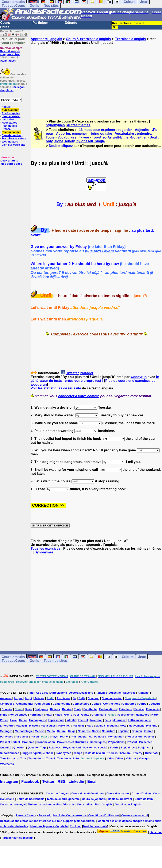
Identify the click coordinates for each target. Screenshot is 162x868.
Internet (83, 720)
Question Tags (37, 748)
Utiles (5, 27)
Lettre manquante (140, 720)
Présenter (146, 742)
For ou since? (18, 715)
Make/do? (64, 726)
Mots (123, 726)
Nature (61, 731)
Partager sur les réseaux (17, 838)
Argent (18, 698)
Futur (49, 715)
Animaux (6, 698)
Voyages (144, 758)
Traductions (36, 758)
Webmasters (10, 142)
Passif (35, 737)
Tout (23, 758)
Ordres (149, 731)
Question (19, 748)
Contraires (129, 704)
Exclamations (108, 709)
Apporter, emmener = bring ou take (84, 134)
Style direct (128, 748)
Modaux (112, 726)
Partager (87, 373)
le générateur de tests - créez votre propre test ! (95, 379)
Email (92, 782)
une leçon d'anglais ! (12, 89)
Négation (123, 731)
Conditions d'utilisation (104, 815)
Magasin (21, 726)
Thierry (138, 753)
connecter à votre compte (79, 396)
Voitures (131, 758)
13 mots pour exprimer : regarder (105, 130)
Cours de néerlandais (30, 799)
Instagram (9, 782)
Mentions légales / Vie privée (49, 826)
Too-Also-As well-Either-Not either (119, 137)
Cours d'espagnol (118, 793)
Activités (101, 693)
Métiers (40, 731)
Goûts (85, 715)
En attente (90, 709)
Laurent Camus (26, 815)
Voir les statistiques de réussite (56, 388)
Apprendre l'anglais (46, 39)
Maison (34, 726)
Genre (68, 715)
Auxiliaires (63, 698)
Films (4, 715)
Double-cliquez (61, 146)
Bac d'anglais (104, 804)
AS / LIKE (42, 693)
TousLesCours (13, 6)
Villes (120, 758)
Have (13, 720)
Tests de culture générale (63, 799)
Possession (134, 737)
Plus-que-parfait (81, 737)
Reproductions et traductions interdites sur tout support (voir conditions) (48, 821)
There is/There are (119, 753)
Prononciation (46, 742)
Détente (71, 23)
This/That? (151, 753)
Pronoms (28, 742)
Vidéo (110, 758)
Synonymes (55, 125)
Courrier (7, 709)
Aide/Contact (10, 110)
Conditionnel (25, 704)
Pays (55, 737)
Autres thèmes (79, 125)
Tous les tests (9, 758)
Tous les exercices (45, 548)
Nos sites (51, 6)
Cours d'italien (141, 793)
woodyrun (139, 377)
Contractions (112, 704)
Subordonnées (10, 753)
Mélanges (6, 731)
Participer (40, 23)
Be (75, 698)
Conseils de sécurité (135, 815)
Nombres (84, 731)
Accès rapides (11, 113)
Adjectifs (142, 130)
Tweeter (72, 373)
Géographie (126, 715)
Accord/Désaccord (81, 693)
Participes (7, 737)
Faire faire (126, 709)
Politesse (100, 737)
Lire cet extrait (11, 116)
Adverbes (129, 693)
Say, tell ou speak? (95, 748)
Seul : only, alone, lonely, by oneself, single (102, 139)
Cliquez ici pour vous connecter (13, 41)
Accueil (6, 107)
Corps (142, 704)
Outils (34, 6)
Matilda (100, 726)
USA (76, 758)
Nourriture (109, 731)
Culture (128, 657)
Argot (29, 698)
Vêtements (7, 764)
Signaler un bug (12, 135)
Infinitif (71, 720)
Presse (6, 129)
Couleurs (155, 704)
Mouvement (136, 726)
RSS (61, 782)
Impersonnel (56, 720)
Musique (152, 726)
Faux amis (153, 709)
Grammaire (99, 715)
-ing (31, 693)
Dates (29, 709)
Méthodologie (24, 731)
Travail (51, 758)
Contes (96, 704)
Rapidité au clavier (120, 799)
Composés (7, 704)
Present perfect (10, 742)
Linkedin (76, 782)
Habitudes (142, 715)
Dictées (55, 709)
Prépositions (116, 742)
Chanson (93, 698)
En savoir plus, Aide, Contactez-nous (63, 815)
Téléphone (64, 758)
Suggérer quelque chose (38, 753)
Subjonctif (145, 748)
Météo (51, 731)
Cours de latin (144, 799)
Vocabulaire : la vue (73, 137)
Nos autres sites (11, 164)
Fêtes (58, 715)
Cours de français (58, 793)
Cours (5, 23)
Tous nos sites (55, 661)
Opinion (137, 731)
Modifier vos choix (95, 826)
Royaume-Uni (72, 748)
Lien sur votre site (13, 145)
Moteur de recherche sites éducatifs (51, 804)
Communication (112, 698)
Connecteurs (81, 704)
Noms (96, 731)
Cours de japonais (94, 799)
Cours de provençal (13, 804)
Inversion (96, 720)
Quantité (6, 748)
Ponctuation (116, 737)
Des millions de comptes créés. (11, 51)
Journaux (119, 720)
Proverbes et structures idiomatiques (81, 742)
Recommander (11, 132)
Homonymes (37, 720)
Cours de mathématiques (88, 793)
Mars (90, 726)
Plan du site (9, 126)
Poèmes (149, 737)
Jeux (142, 657)
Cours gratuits (13, 657)
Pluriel (64, 737)
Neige (72, 731)
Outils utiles (85, 804)
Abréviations (59, 693)
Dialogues (41, 709)
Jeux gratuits (9, 161)
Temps (78, 753)
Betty (82, 698)
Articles (39, 698)
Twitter (48, 782)
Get (77, 715)
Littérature (7, 726)
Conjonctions (61, 704)
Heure (23, 720)
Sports (114, 748)
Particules (22, 737)
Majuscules (48, 726)
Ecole (78, 709)
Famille (139, 709)
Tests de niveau (95, 753)
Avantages (8, 61)
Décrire (67, 709)
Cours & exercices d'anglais (88, 39)
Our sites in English (128, 804)
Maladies (79, 726)
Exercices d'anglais (130, 39)
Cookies (75, 826)
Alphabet (144, 693)
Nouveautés (9, 123)
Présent (132, 742)
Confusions (43, 704)
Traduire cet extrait (14, 138)
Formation (36, 715)
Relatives (55, 748)
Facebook (30, 782)
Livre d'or (8, 119)
